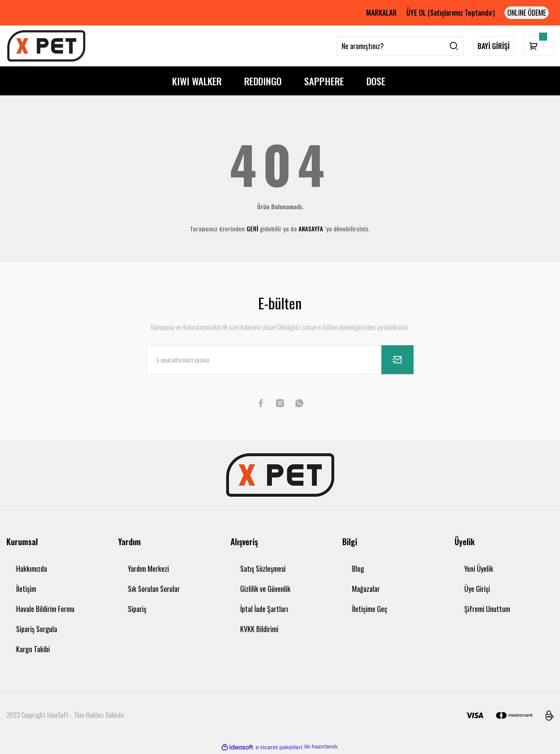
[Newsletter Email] (280, 360)
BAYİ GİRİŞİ (494, 46)
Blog (358, 569)
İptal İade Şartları (264, 609)
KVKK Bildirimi (259, 629)
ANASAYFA (311, 229)
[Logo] (46, 46)
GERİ (252, 229)
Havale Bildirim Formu (45, 609)
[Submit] (397, 360)
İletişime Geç (370, 609)
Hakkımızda (32, 569)
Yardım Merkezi (148, 569)
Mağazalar (366, 589)
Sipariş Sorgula (37, 629)
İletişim (26, 589)
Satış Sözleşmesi (263, 569)
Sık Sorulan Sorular (154, 589)
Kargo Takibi (33, 649)
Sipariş (137, 609)
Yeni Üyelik (479, 569)
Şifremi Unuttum (487, 609)
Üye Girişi (477, 589)
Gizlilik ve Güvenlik (265, 589)
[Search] (400, 46)
